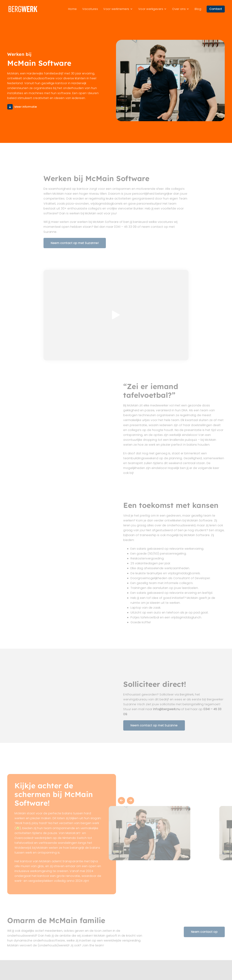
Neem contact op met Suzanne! (75, 250)
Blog (198, 9)
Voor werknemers (116, 9)
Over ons (179, 9)
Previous (121, 808)
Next (130, 808)
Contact (216, 9)
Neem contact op (204, 939)
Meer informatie (26, 107)
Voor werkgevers (151, 9)
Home (72, 9)
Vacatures (90, 9)
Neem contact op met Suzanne (154, 732)
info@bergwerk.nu (167, 716)
